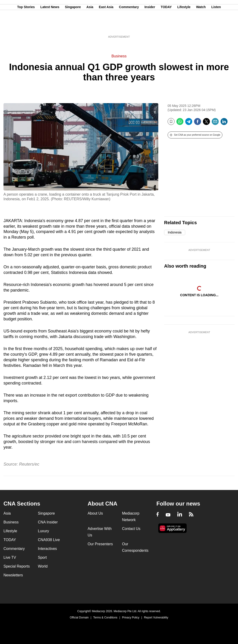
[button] (195, 135)
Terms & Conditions (105, 618)
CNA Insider (48, 522)
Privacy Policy (131, 618)
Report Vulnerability (156, 618)
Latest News (50, 26)
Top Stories (26, 26)
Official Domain (79, 618)
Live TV (10, 557)
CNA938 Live (49, 540)
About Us (95, 513)
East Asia (106, 26)
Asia (90, 26)
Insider (150, 26)
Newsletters (13, 575)
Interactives (47, 549)
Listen (216, 26)
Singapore (73, 26)
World (43, 566)
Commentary (129, 26)
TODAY (166, 26)
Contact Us (131, 529)
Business (119, 56)
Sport (42, 557)
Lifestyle (184, 26)
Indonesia (175, 232)
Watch (201, 26)
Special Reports (17, 566)
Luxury (43, 531)
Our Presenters (100, 544)
